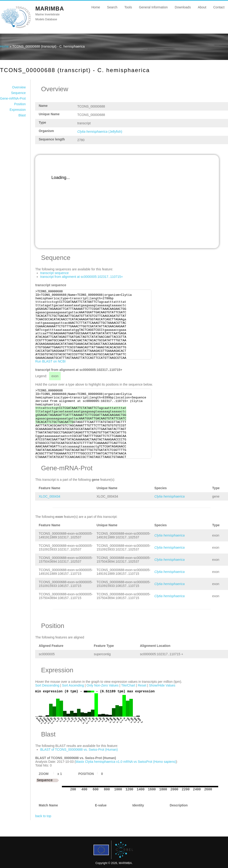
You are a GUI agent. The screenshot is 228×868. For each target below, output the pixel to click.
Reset (142, 685)
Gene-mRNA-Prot (13, 98)
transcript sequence (54, 273)
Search (112, 7)
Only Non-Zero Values (102, 685)
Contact (219, 7)
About (202, 7)
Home (96, 7)
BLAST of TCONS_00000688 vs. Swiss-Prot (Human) (79, 749)
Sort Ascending (73, 685)
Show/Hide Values (162, 685)
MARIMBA (50, 9)
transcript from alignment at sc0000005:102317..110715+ (82, 277)
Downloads (183, 7)
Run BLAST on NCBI (50, 361)
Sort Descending (47, 685)
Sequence (18, 93)
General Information (153, 7)
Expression (18, 110)
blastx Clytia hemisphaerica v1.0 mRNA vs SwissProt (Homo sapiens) (126, 762)
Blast (22, 115)
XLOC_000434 (49, 496)
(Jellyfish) (100, 132)
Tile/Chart (128, 685)
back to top (43, 816)
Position (20, 104)
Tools (128, 7)
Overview (19, 87)
